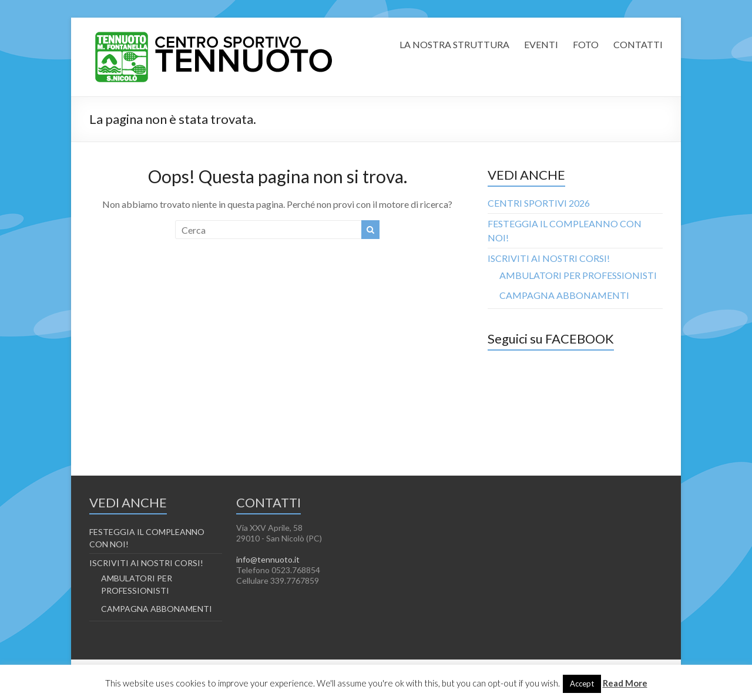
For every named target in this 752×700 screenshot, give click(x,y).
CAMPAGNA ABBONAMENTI (564, 295)
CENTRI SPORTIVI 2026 (539, 203)
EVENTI (541, 44)
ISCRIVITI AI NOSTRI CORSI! (549, 258)
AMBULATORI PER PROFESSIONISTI (578, 275)
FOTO (586, 44)
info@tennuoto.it (268, 559)
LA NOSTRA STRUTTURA (454, 44)
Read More (625, 683)
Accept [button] (582, 684)
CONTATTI (638, 44)
